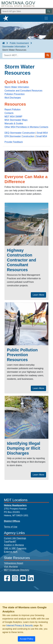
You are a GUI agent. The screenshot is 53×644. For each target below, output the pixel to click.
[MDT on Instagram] (15, 578)
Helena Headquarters (15, 505)
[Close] (26, 639)
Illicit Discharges (13, 98)
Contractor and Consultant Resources (23, 91)
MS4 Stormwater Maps (16, 120)
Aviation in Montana (14, 545)
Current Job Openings (15, 538)
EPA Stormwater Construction (19, 136)
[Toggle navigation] (46, 18)
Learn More (38, 295)
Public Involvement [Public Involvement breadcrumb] (19, 43)
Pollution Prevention (15, 94)
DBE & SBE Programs (15, 548)
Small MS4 (42, 133)
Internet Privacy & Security (20, 625)
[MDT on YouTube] (23, 578)
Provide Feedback (14, 142)
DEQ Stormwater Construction (20, 133)
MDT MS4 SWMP (13, 117)
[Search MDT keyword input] (24, 55)
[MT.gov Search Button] (49, 11)
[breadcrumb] (4, 43)
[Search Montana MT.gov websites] (26, 11)
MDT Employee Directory (17, 570)
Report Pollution (13, 109)
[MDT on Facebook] (7, 578)
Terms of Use (11, 527)
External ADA (11, 552)
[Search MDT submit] (48, 55)
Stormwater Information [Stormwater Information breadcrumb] (14, 47)
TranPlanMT (10, 542)
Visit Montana (11, 567)
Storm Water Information (17, 87)
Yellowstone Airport (14, 563)
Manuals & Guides (14, 123)
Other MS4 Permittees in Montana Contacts (26, 127)
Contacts (9, 113)
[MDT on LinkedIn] (31, 578)
